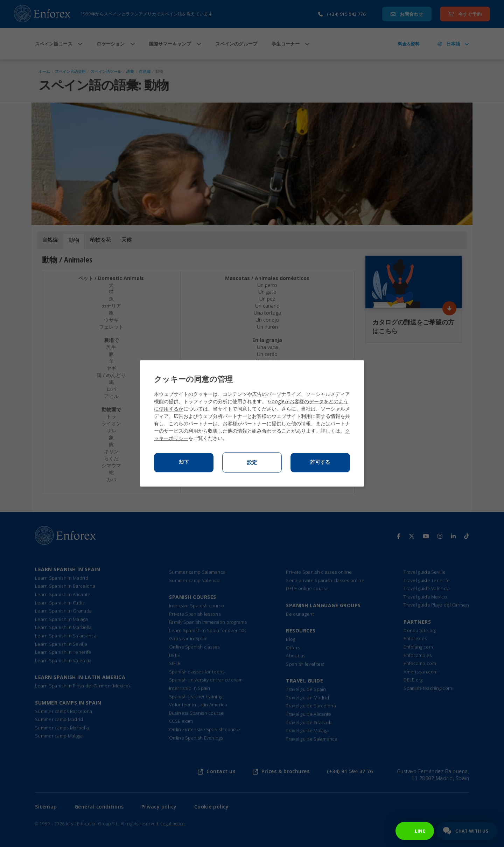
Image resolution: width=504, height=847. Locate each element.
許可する (320, 462)
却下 (184, 462)
